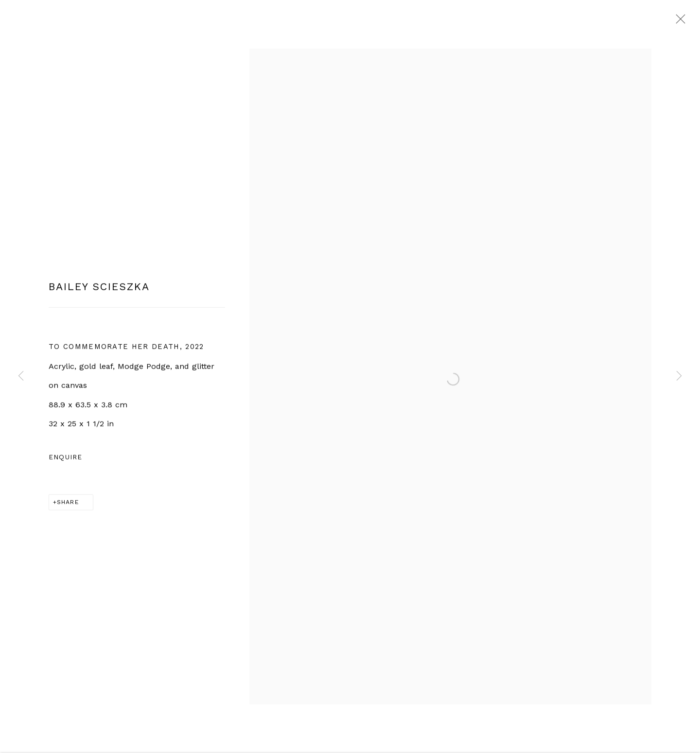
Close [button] (678, 22)
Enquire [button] (66, 461)
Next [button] (679, 376)
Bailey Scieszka (99, 290)
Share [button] (68, 505)
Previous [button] (21, 376)
